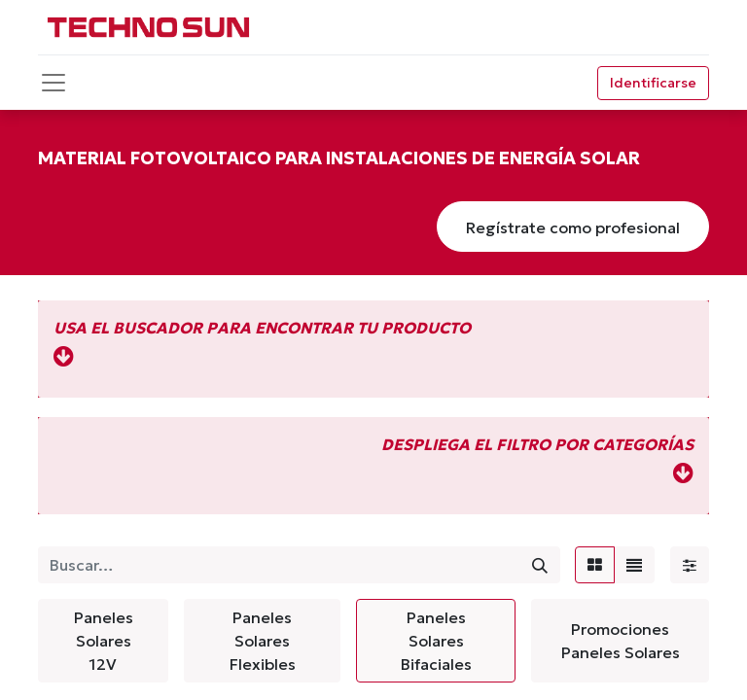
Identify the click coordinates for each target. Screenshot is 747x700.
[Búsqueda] (540, 565)
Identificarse (653, 83)
